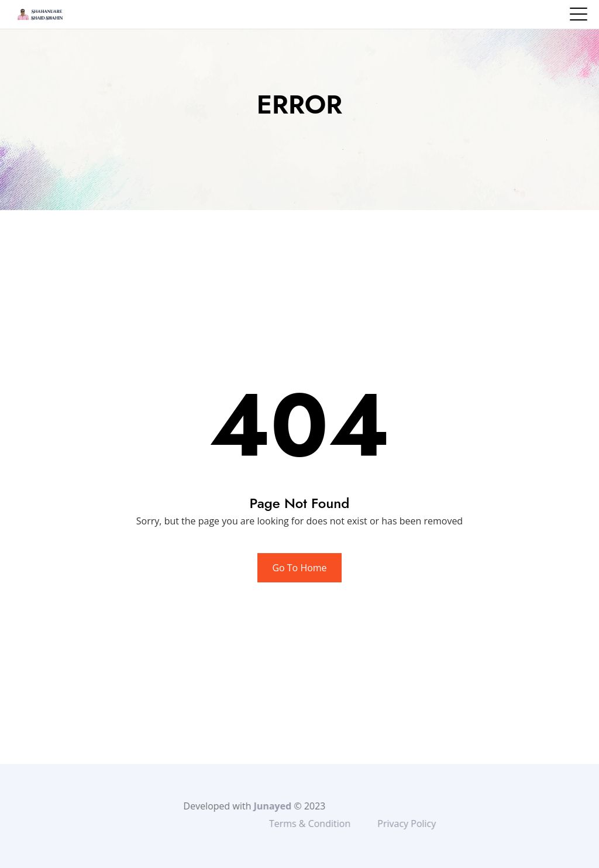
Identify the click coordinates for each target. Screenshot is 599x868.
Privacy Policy (429, 824)
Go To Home (299, 568)
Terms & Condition (333, 824)
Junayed (253, 806)
